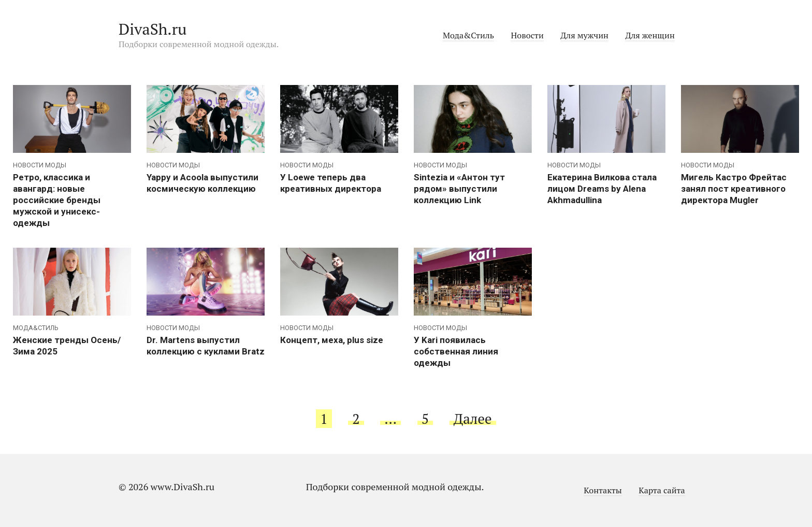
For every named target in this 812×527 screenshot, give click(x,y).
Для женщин (650, 35)
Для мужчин (584, 35)
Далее (473, 419)
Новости (527, 35)
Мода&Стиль (468, 35)
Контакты (603, 490)
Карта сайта (662, 490)
